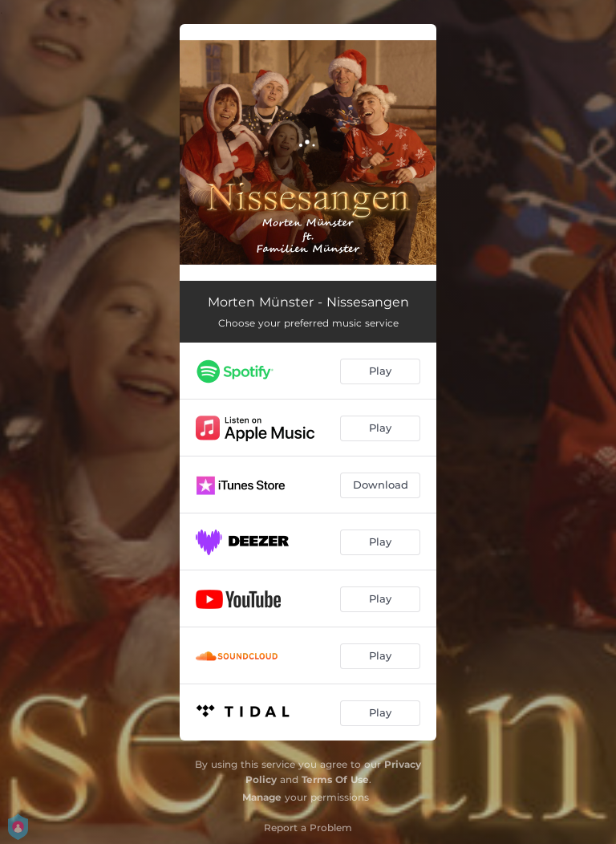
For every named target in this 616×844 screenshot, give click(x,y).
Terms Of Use (335, 779)
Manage (262, 797)
